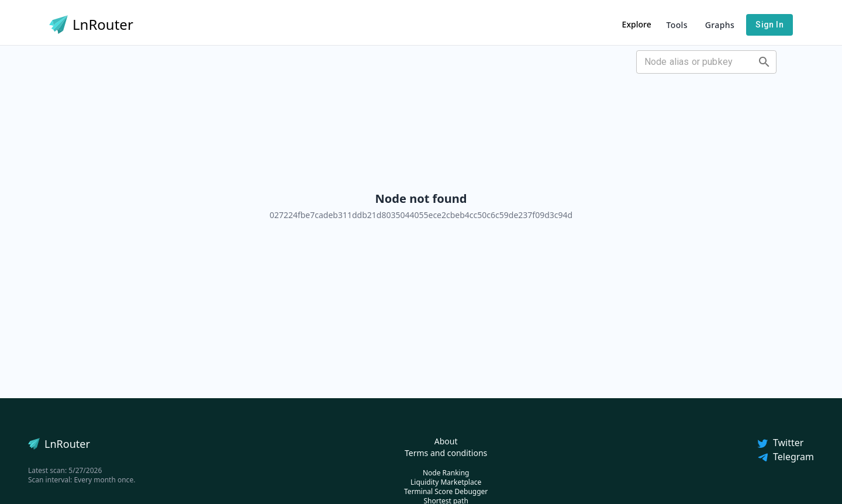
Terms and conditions (446, 453)
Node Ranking (446, 473)
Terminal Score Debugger (446, 491)
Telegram (785, 457)
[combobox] (697, 62)
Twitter (780, 443)
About (446, 441)
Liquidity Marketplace (446, 482)
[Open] (764, 62)
